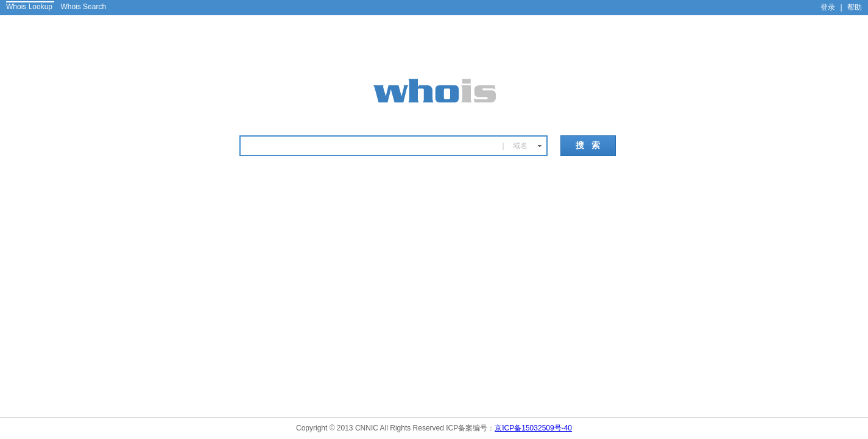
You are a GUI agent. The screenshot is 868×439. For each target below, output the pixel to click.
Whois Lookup (29, 7)
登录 (828, 7)
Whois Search (83, 7)
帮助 (855, 7)
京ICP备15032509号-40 (533, 428)
